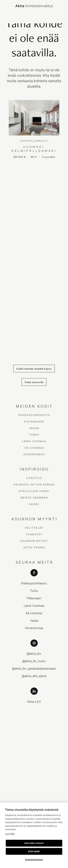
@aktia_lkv (34, 653)
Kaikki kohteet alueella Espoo (34, 369)
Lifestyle (34, 478)
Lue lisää (10, 834)
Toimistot (34, 534)
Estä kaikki (34, 851)
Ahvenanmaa (34, 454)
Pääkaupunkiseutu (34, 415)
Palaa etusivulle (34, 382)
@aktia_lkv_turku (34, 661)
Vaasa (34, 428)
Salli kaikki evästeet (34, 843)
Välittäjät (34, 528)
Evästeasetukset (34, 860)
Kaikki (34, 504)
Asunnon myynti (34, 541)
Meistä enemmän (34, 497)
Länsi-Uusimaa (34, 441)
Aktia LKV (34, 701)
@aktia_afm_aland (34, 676)
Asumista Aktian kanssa (34, 484)
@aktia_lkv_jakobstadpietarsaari (34, 668)
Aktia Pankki (34, 547)
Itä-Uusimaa (34, 448)
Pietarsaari (34, 421)
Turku (34, 435)
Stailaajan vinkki (34, 491)
